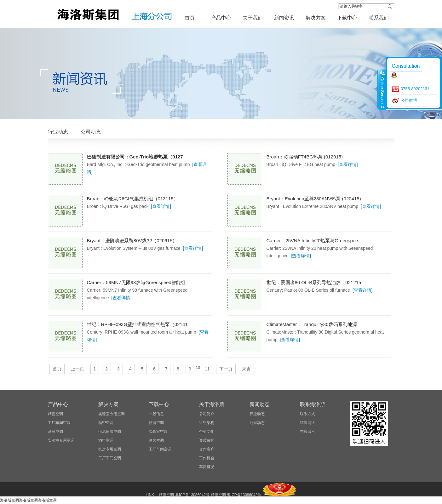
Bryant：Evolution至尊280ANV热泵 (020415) (314, 199)
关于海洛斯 (212, 404)
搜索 (391, 6)
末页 (246, 369)
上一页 (77, 369)
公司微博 (409, 100)
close (382, 89)
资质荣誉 (207, 440)
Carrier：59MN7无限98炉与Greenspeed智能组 (136, 282)
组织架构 (207, 423)
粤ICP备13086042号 (192, 495)
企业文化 (207, 432)
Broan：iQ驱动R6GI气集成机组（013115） (133, 199)
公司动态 (91, 132)
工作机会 (207, 458)
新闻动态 (260, 404)
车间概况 (207, 467)
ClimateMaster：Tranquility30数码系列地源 (312, 324)
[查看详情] (348, 164)
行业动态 (58, 132)
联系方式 (307, 414)
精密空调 (55, 414)
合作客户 (207, 449)
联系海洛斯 (313, 404)
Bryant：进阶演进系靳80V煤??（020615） (132, 241)
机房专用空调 (110, 449)
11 (207, 369)
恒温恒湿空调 (110, 432)
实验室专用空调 (61, 440)
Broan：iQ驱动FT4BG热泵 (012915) (305, 157)
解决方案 (108, 404)
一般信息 (156, 414)
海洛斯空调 (9, 500)
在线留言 (307, 432)
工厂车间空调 (59, 423)
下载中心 (159, 404)
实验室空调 (158, 432)
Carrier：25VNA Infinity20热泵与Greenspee (312, 241)
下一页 (226, 369)
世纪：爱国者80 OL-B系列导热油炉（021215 (314, 282)
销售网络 (307, 423)
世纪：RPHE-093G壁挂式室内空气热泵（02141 (137, 324)
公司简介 (207, 414)
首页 (57, 369)
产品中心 (58, 404)
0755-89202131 (415, 89)
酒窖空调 (55, 432)
